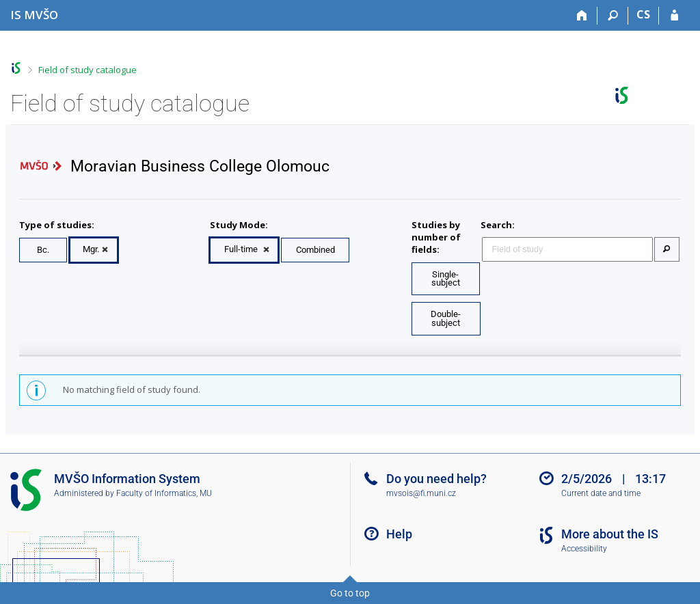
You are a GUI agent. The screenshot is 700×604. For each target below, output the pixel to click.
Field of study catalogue (87, 70)
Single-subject (446, 279)
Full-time (241, 249)
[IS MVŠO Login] (674, 16)
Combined (315, 250)
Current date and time (601, 493)
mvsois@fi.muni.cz (421, 493)
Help (399, 534)
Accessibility (584, 549)
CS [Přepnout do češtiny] (643, 14)
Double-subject (446, 318)
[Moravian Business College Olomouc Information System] (34, 15)
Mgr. (91, 249)
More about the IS (610, 534)
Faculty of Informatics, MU (164, 493)
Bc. (43, 250)
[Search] (613, 16)
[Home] (582, 16)
